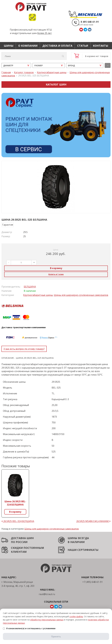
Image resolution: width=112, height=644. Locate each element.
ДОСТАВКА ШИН (22, 538)
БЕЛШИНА (30, 287)
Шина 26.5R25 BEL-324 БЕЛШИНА (15, 503)
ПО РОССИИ (19, 542)
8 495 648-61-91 (90, 22)
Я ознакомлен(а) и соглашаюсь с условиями (29, 628)
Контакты (101, 46)
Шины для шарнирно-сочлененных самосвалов (81, 295)
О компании (28, 46)
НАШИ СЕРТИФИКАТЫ (83, 550)
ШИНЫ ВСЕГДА (78, 538)
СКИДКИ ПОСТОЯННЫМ (27, 548)
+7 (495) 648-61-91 (93, 582)
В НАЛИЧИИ (76, 542)
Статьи (83, 46)
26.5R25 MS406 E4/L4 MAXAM (93, 521)
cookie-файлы (76, 616)
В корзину (56, 268)
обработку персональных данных (47, 620)
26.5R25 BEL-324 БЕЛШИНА (18, 521)
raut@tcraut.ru (47, 594)
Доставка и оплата (57, 46)
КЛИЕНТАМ (19, 552)
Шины (9, 46)
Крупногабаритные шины (38, 295)
